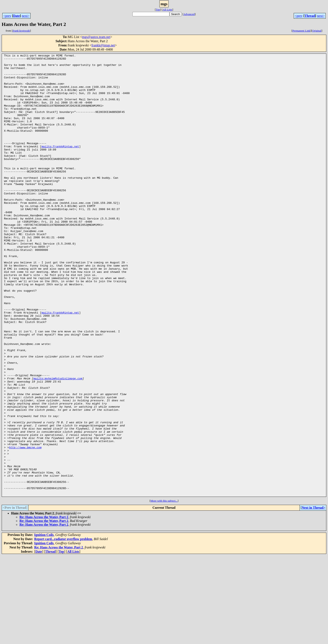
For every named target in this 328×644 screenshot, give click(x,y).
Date (17, 16)
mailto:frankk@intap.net (60, 165)
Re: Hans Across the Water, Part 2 (44, 605)
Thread (310, 16)
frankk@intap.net (103, 45)
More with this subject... (164, 589)
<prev (7, 16)
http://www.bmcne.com (25, 526)
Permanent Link (301, 31)
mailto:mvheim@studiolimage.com (58, 444)
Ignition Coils (44, 623)
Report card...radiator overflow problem (63, 627)
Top (158, 10)
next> (26, 16)
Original (317, 31)
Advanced (189, 14)
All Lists (167, 10)
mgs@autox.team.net (96, 37)
